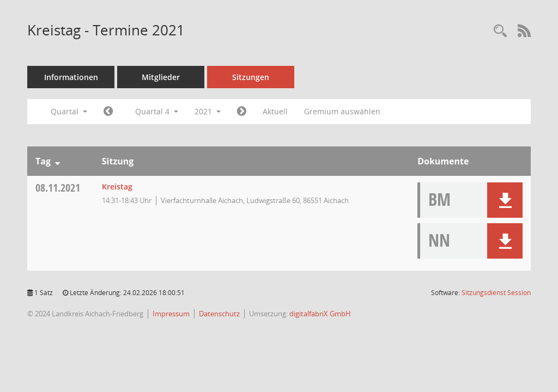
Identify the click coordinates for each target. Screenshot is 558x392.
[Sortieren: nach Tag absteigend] (57, 161)
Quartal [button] (69, 111)
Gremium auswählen (342, 111)
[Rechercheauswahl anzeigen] (500, 31)
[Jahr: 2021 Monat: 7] (108, 112)
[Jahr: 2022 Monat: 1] (242, 112)
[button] (505, 200)
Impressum (171, 314)
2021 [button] (208, 111)
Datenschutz (219, 314)
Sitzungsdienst (496, 293)
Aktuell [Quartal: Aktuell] (275, 111)
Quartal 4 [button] (157, 111)
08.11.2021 (58, 188)
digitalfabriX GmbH (320, 314)
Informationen (71, 77)
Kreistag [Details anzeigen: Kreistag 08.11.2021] (117, 186)
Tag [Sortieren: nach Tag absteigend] (43, 161)
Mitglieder (161, 77)
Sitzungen (251, 77)
